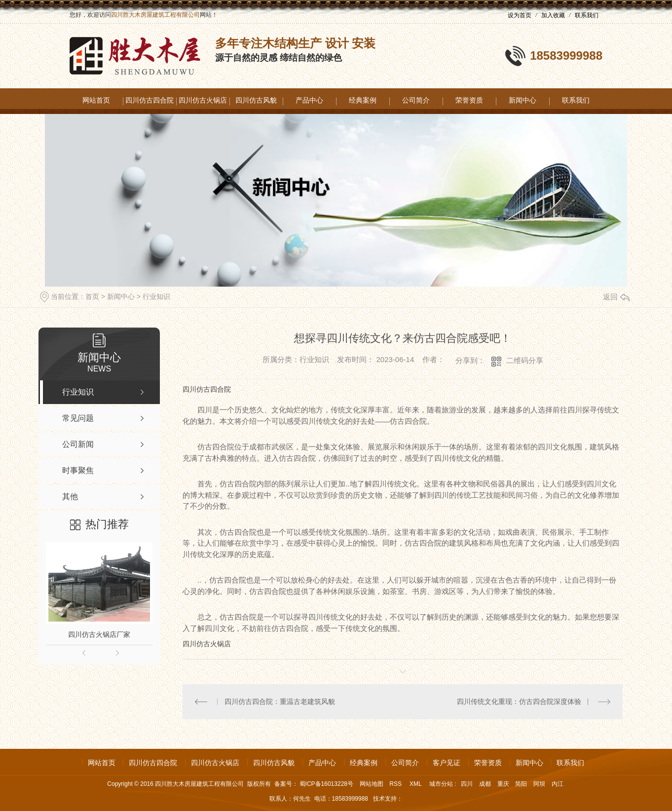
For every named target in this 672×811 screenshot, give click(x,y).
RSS (396, 784)
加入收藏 (553, 15)
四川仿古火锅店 (203, 100)
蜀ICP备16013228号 (326, 784)
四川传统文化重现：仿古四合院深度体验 (519, 701)
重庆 (503, 784)
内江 (558, 784)
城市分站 (441, 784)
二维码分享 (525, 360)
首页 (92, 296)
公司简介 (416, 100)
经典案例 (363, 100)
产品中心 (309, 100)
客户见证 (447, 763)
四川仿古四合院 (149, 100)
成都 (485, 784)
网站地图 (372, 784)
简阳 (521, 784)
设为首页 (520, 15)
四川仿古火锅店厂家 (99, 634)
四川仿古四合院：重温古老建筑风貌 (280, 701)
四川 (467, 784)
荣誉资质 (469, 100)
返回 (616, 297)
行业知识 (156, 296)
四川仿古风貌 (256, 100)
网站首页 (96, 100)
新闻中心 (523, 100)
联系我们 (587, 15)
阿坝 (539, 784)
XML (416, 784)
